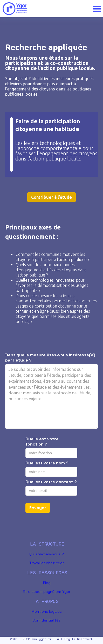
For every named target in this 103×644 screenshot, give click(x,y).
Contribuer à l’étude (52, 197)
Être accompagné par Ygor (47, 592)
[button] (95, 9)
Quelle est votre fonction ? (42, 442)
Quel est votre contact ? (51, 482)
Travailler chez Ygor (47, 563)
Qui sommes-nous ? (47, 554)
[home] (45, 9)
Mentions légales (47, 611)
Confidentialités (47, 620)
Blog (47, 583)
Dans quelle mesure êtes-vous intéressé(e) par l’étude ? (50, 358)
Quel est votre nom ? (47, 463)
